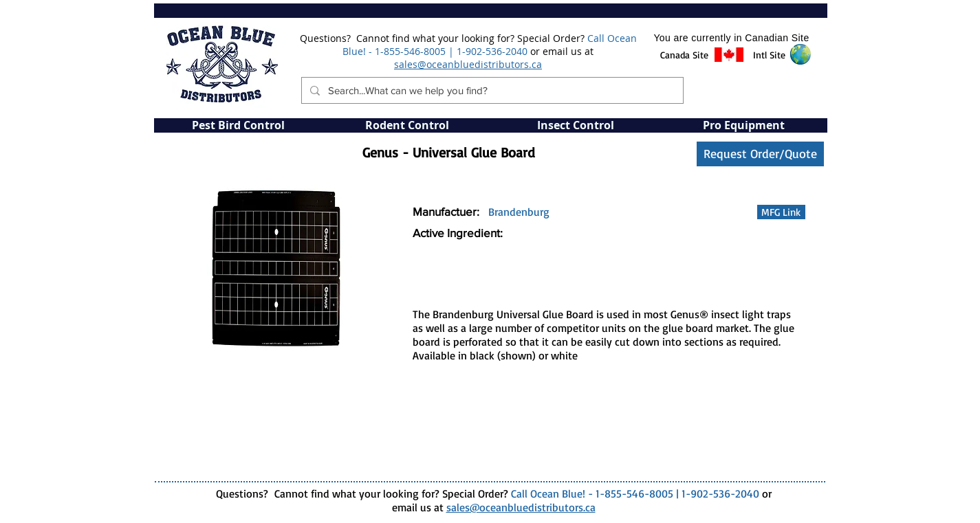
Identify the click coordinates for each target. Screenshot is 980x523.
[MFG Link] (781, 212)
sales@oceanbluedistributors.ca (468, 64)
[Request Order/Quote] (760, 154)
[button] (685, 55)
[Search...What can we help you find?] (491, 90)
